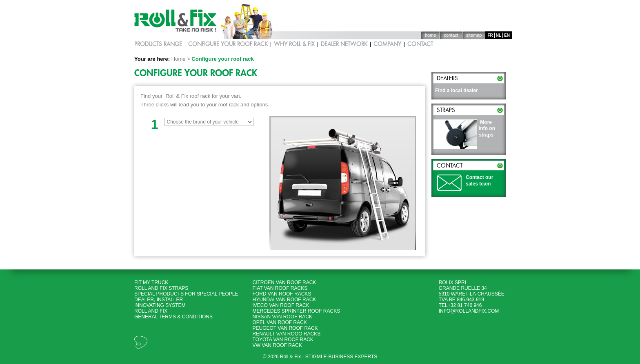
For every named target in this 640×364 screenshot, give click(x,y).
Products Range (158, 44)
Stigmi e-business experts (341, 357)
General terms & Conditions (173, 317)
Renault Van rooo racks (287, 334)
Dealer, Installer (159, 300)
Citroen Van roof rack (284, 282)
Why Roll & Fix (294, 44)
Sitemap (474, 35)
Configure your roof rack (228, 44)
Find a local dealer (457, 90)
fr (490, 35)
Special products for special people (186, 294)
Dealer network (344, 44)
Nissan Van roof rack (282, 317)
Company (387, 44)
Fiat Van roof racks (280, 288)
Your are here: (152, 59)
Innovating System (160, 305)
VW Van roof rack (277, 345)
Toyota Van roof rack (283, 340)
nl (499, 35)
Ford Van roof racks (282, 294)
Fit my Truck (152, 282)
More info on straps (487, 129)
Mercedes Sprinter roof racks (297, 311)
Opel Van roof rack (280, 322)
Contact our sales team (479, 181)
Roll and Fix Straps (161, 288)
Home (431, 35)
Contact (451, 35)
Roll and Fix (151, 311)
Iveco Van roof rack (281, 305)
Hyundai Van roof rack (284, 300)
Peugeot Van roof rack (285, 328)
